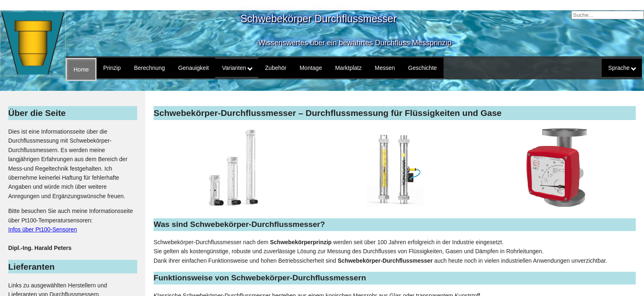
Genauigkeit (194, 68)
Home (81, 69)
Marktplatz (348, 68)
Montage (310, 68)
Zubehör (276, 68)
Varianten (237, 68)
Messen (385, 68)
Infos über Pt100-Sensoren (43, 229)
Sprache (622, 68)
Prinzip (112, 68)
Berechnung (149, 68)
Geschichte (423, 68)
